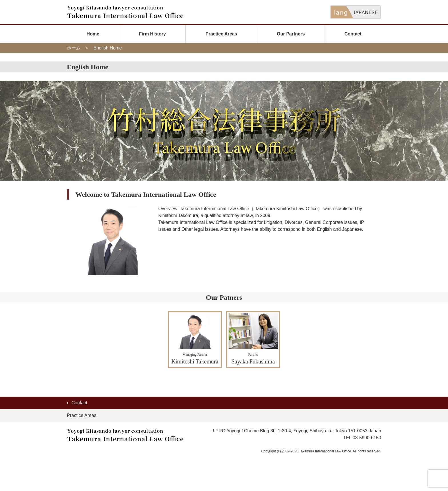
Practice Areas (221, 34)
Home (93, 34)
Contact (353, 34)
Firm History (152, 34)
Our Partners (291, 34)
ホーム (74, 48)
